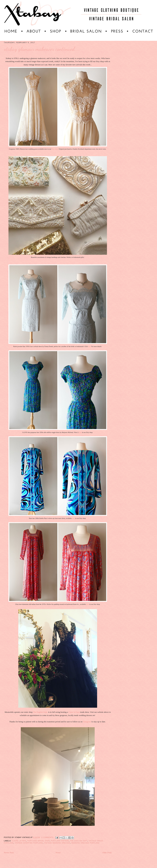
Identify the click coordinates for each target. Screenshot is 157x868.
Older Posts (107, 853)
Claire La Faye (19, 841)
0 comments (47, 837)
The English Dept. (40, 712)
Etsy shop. (55, 149)
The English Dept (79, 841)
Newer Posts (9, 853)
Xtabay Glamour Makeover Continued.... (42, 49)
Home (58, 853)
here (90, 346)
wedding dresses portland (85, 843)
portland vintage (60, 841)
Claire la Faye (74, 712)
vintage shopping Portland (29, 843)
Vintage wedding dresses (57, 843)
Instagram (87, 722)
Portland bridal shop (38, 841)
